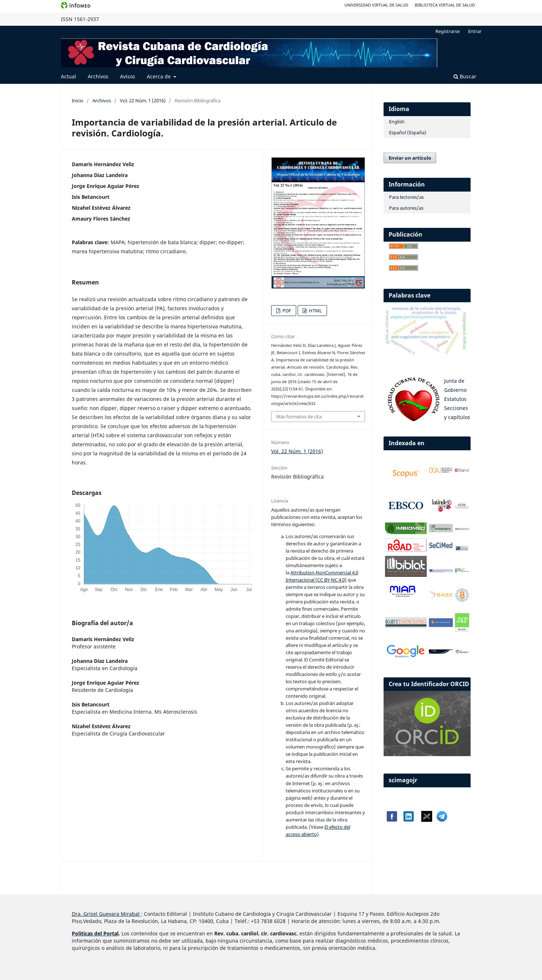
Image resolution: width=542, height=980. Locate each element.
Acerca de (160, 76)
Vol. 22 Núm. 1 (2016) (143, 101)
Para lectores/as (406, 197)
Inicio (78, 101)
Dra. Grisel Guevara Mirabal (106, 914)
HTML (315, 311)
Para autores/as (406, 208)
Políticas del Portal (95, 933)
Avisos (128, 76)
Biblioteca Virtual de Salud (445, 5)
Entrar (475, 31)
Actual (69, 76)
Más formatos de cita (299, 417)
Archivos (98, 76)
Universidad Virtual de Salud (376, 5)
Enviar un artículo (410, 158)
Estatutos (455, 399)
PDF (286, 311)
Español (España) (408, 132)
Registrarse (448, 31)
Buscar (465, 76)
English (397, 122)
